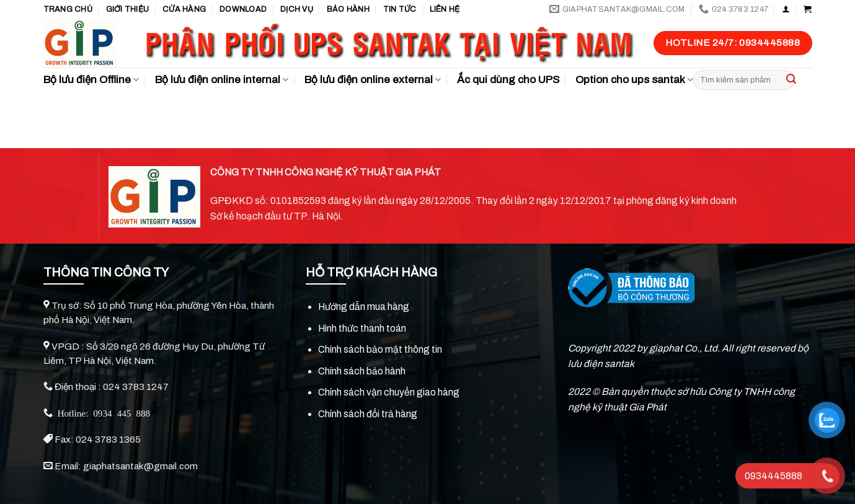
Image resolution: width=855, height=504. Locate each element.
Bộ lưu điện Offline (91, 80)
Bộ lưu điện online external (373, 80)
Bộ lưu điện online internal (222, 80)
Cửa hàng (184, 9)
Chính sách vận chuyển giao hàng (389, 392)
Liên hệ (445, 9)
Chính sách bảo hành (362, 371)
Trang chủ (68, 9)
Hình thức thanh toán (362, 328)
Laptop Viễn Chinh (629, 436)
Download (243, 9)
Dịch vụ (297, 9)
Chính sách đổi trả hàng (368, 414)
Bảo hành (348, 9)
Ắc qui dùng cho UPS (508, 80)
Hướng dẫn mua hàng (364, 307)
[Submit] (791, 80)
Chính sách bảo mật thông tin (380, 349)
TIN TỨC (400, 9)
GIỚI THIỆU (128, 9)
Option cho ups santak (634, 80)
